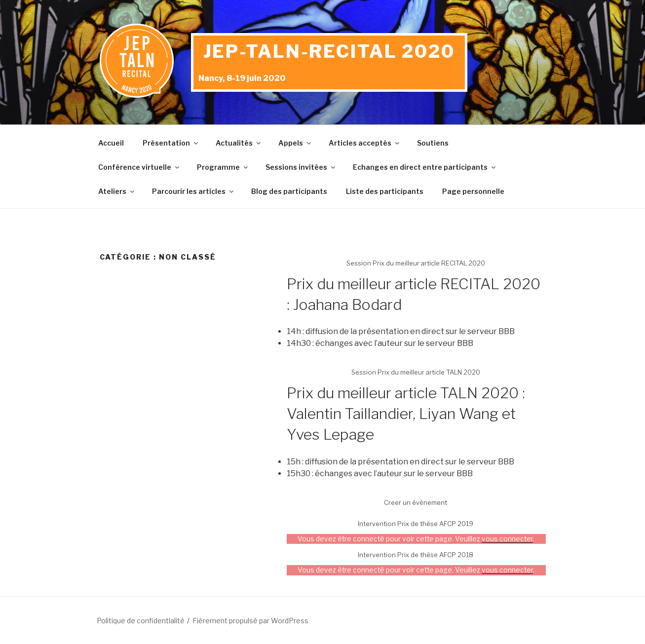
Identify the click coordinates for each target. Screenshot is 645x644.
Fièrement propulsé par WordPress (250, 621)
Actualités (239, 143)
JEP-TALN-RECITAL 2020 (329, 51)
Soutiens (433, 143)
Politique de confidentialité (141, 621)
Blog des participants (289, 191)
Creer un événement (416, 502)
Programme (223, 167)
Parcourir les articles (193, 191)
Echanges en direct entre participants (425, 167)
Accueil (111, 143)
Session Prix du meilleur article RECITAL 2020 (416, 263)
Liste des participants (385, 191)
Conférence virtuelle (139, 167)
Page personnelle (473, 191)
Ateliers (117, 191)
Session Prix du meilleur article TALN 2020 (416, 372)
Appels (295, 143)
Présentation (171, 143)
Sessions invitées (301, 167)
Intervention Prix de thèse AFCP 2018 (416, 555)
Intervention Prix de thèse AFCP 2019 (416, 524)
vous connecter (507, 539)
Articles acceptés (365, 143)
